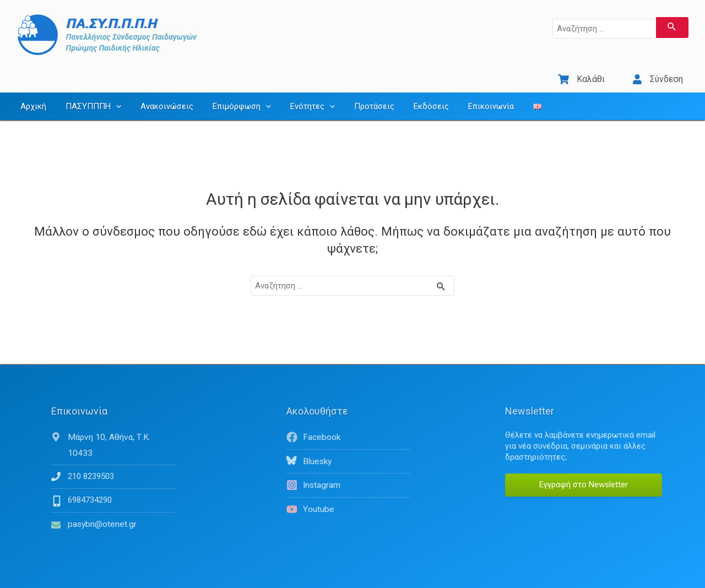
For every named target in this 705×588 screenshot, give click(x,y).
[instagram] (348, 475)
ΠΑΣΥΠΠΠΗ (90, 96)
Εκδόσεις (414, 96)
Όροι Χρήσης (602, 577)
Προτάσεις (359, 96)
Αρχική (32, 96)
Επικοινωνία (471, 96)
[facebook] (348, 427)
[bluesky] (348, 451)
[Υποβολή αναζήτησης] (672, 28)
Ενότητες (300, 96)
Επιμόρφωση (232, 96)
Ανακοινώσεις (160, 96)
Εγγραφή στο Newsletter (584, 475)
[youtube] (348, 498)
